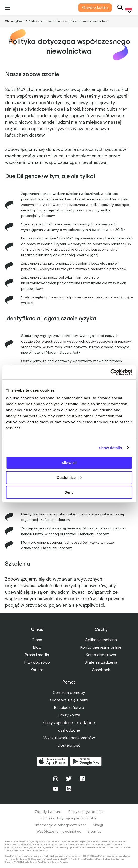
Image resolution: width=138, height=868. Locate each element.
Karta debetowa (101, 655)
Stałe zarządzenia (101, 662)
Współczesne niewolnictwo (59, 831)
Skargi (98, 825)
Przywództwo (37, 662)
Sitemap (95, 831)
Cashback (101, 670)
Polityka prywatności (86, 812)
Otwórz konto (95, 7)
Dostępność (69, 745)
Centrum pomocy (69, 692)
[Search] (120, 8)
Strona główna (15, 21)
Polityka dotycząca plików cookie (69, 818)
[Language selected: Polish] (128, 8)
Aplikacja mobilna (101, 640)
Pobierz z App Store (52, 761)
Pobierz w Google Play (86, 761)
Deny (69, 492)
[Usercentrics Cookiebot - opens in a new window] (110, 372)
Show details (110, 448)
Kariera (37, 670)
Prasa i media (37, 655)
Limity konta (69, 715)
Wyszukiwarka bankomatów (69, 738)
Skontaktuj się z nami (69, 700)
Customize (69, 478)
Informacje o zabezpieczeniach (61, 825)
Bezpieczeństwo (69, 708)
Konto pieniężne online (101, 647)
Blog (37, 647)
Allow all (69, 463)
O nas (37, 640)
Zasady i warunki (49, 812)
